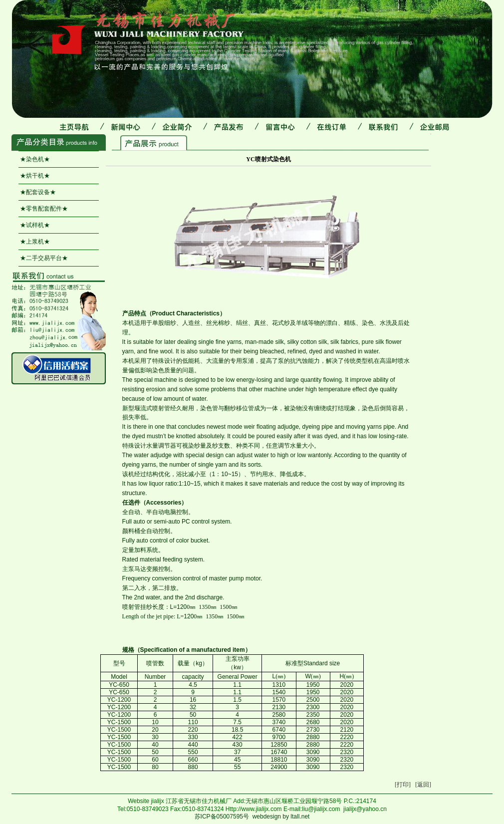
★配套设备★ (38, 192)
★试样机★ (35, 225)
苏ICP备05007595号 (222, 817)
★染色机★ (35, 159)
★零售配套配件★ (44, 209)
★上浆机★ (35, 242)
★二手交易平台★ (44, 258)
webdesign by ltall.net (281, 817)
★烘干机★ (35, 176)
